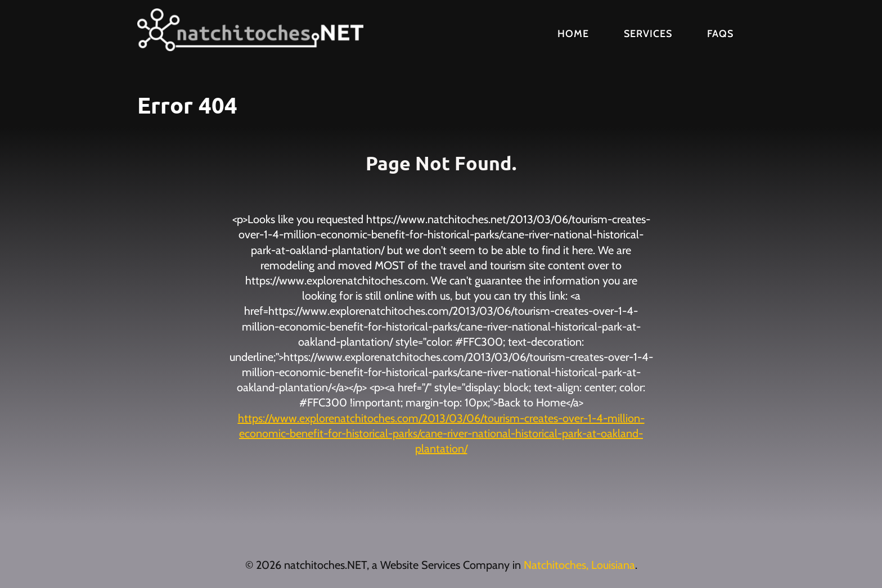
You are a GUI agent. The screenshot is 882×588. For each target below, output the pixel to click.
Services (648, 34)
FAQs (720, 34)
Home (573, 34)
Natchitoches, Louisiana (579, 565)
